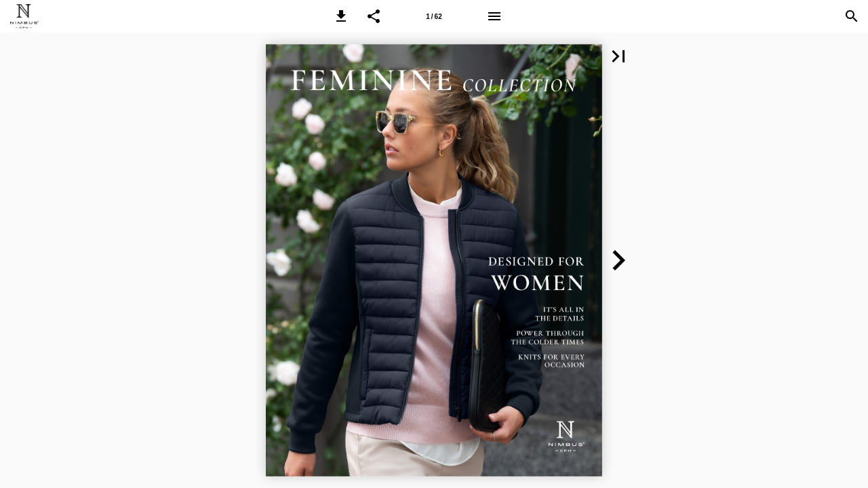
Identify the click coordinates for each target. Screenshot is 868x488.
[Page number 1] (434, 16)
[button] (341, 16)
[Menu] (494, 16)
